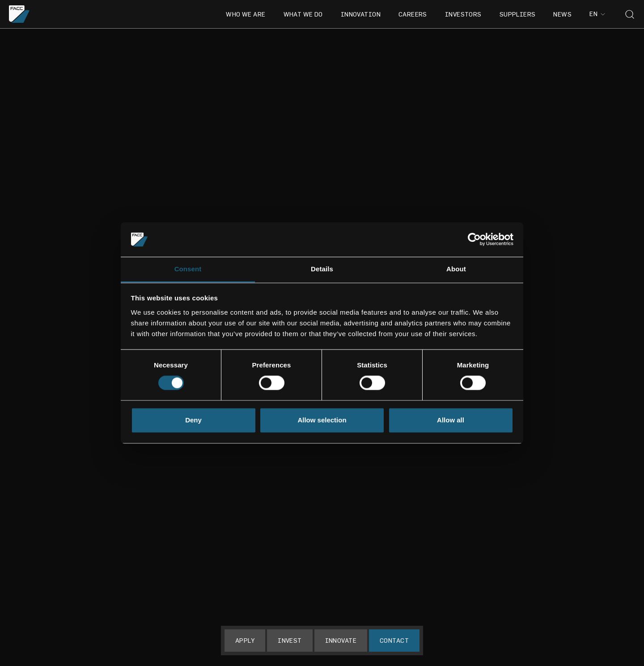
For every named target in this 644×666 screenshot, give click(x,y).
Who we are (246, 14)
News (562, 14)
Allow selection (322, 420)
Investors (463, 14)
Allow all (451, 420)
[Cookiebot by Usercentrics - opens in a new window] (474, 240)
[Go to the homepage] (19, 14)
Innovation (361, 14)
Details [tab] (322, 269)
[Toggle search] (630, 14)
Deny (193, 420)
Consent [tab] (188, 269)
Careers (413, 14)
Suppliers (518, 14)
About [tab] (456, 269)
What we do (303, 14)
